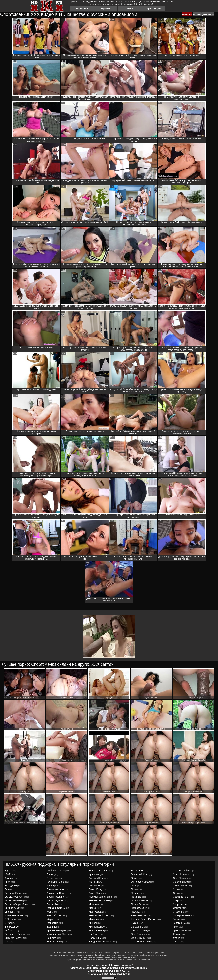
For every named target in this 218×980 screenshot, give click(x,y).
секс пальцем (181, 878)
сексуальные (180, 882)
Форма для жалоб (122, 965)
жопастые (53, 923)
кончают (52, 938)
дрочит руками (55, 900)
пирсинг (135, 893)
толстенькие (180, 923)
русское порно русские (144, 919)
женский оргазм (56, 908)
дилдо (50, 886)
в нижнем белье (14, 915)
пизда (134, 889)
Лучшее (106, 8)
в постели (11, 919)
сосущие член (181, 897)
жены (50, 912)
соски (176, 893)
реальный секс (139, 915)
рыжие (135, 923)
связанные (137, 927)
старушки (178, 908)
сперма (177, 900)
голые (50, 874)
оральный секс (140, 874)
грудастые (53, 878)
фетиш (177, 934)
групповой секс (56, 882)
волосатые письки (15, 934)
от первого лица (140, 882)
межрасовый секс (99, 915)
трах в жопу (180, 930)
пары (134, 886)
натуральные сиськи (101, 942)
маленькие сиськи (99, 900)
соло (176, 889)
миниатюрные (97, 927)
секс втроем (138, 934)
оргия (134, 878)
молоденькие (96, 930)
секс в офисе (139, 930)
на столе (94, 934)
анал (8, 882)
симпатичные (181, 886)
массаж (93, 908)
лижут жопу (96, 893)
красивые (94, 874)
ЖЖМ (8, 874)
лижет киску (96, 889)
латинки (93, 882)
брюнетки (10, 912)
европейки (53, 904)
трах (176, 927)
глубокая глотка (56, 871)
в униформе (12, 927)
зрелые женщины (57, 930)
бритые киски (12, 908)
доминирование (56, 897)
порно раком (138, 904)
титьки (177, 919)
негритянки (137, 871)
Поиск (129, 8)
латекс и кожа (97, 878)
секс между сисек (141, 942)
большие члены (14, 900)
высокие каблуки (14, 938)
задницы (52, 927)
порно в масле (140, 900)
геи (7, 942)
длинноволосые (56, 889)
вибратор (10, 930)
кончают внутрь (56, 942)
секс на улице (181, 874)
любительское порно (101, 897)
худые (177, 938)
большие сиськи (14, 897)
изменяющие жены (58, 934)
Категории (82, 8)
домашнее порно (57, 893)
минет (92, 923)
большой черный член (18, 904)
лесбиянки (95, 886)
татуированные (182, 915)
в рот (8, 923)
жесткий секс (55, 915)
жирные (51, 919)
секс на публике (183, 871)
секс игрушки (139, 938)
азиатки (9, 878)
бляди (8, 889)
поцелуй (136, 912)
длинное (208, 14)
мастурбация (96, 912)
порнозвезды (138, 908)
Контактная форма (97, 965)
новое (197, 14)
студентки (179, 912)
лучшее (187, 14)
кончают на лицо (99, 871)
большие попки (13, 893)
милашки (94, 919)
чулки (176, 942)
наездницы (95, 938)
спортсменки (180, 904)
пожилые (136, 897)
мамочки (94, 904)
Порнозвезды (153, 8)
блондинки (11, 886)
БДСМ (8, 871)
